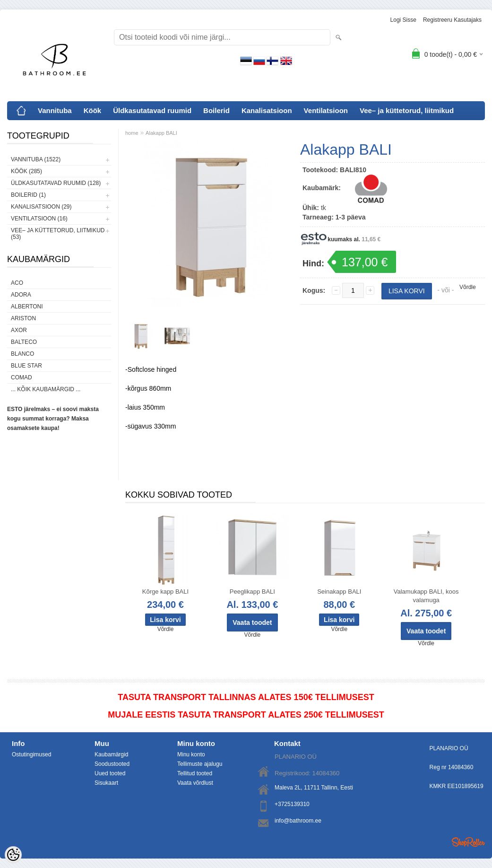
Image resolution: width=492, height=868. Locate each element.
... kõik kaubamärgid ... (46, 389)
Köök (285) (26, 171)
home (132, 133)
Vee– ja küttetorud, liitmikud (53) (58, 234)
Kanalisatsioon (267, 110)
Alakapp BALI (161, 133)
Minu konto (191, 754)
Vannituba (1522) (36, 159)
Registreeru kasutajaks (452, 20)
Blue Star (26, 366)
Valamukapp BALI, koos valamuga (426, 596)
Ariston (23, 318)
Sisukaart (106, 783)
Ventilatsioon (326, 110)
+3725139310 (292, 804)
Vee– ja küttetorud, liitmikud (407, 110)
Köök (93, 110)
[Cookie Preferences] (13, 855)
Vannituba (55, 110)
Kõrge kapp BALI (165, 592)
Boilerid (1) (28, 195)
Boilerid (216, 110)
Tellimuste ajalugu (200, 764)
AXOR (19, 330)
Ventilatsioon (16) (39, 219)
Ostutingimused (31, 754)
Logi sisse (403, 20)
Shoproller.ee (468, 842)
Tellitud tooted (195, 773)
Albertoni (27, 307)
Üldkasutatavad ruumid (152, 110)
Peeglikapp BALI (252, 592)
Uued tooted (110, 773)
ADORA (21, 295)
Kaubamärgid (111, 754)
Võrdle (468, 287)
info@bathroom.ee (298, 821)
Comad (22, 377)
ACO (17, 283)
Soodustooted (112, 764)
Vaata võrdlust (195, 783)
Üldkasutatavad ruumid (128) (56, 183)
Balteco (24, 342)
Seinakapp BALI (339, 592)
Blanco (22, 354)
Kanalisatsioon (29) (41, 207)
